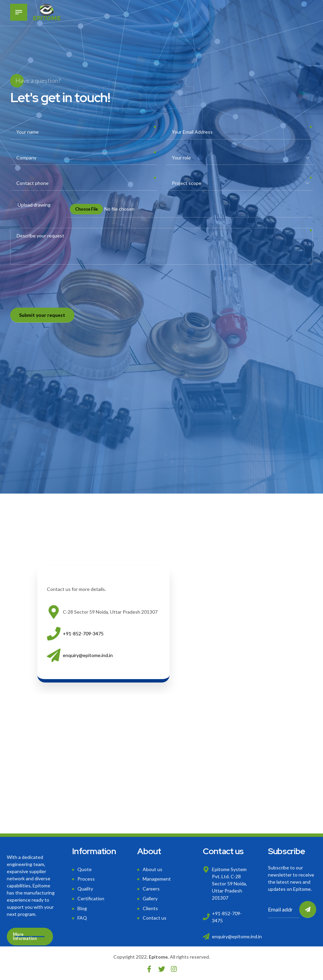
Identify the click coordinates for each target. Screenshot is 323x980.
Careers (151, 889)
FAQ (82, 918)
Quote (85, 869)
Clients (150, 908)
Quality (85, 889)
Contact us (155, 918)
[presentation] (62, 289)
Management (157, 879)
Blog (82, 908)
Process (86, 879)
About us (152, 869)
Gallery (150, 898)
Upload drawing (34, 205)
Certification (91, 898)
